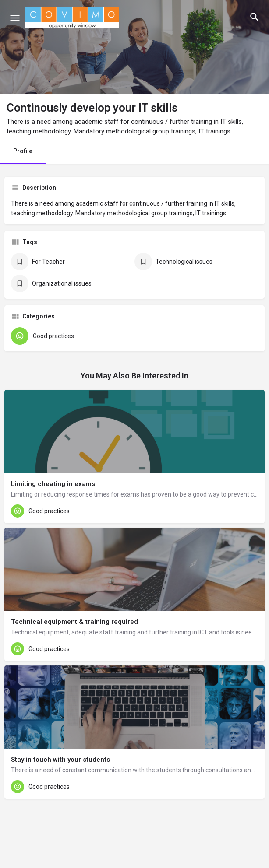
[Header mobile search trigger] (255, 17)
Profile (23, 151)
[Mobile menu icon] (15, 18)
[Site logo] (73, 17)
